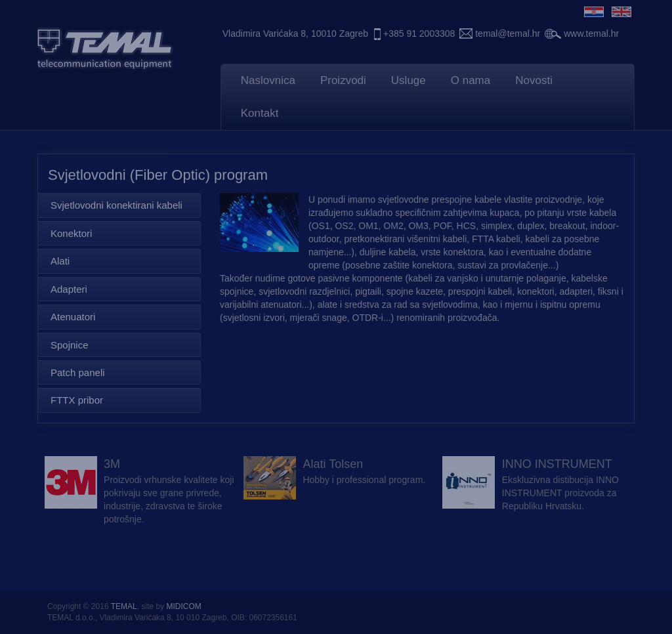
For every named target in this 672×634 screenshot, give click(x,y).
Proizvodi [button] (343, 80)
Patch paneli (78, 372)
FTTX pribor (77, 400)
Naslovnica (268, 80)
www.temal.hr (591, 33)
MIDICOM (183, 606)
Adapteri (69, 289)
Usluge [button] (409, 80)
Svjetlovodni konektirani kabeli (116, 205)
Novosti (534, 80)
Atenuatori (73, 317)
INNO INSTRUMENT (557, 464)
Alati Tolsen (333, 464)
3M (112, 464)
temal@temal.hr (508, 33)
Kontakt (260, 113)
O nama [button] (471, 80)
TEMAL (124, 606)
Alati (60, 261)
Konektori (71, 233)
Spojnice (70, 345)
